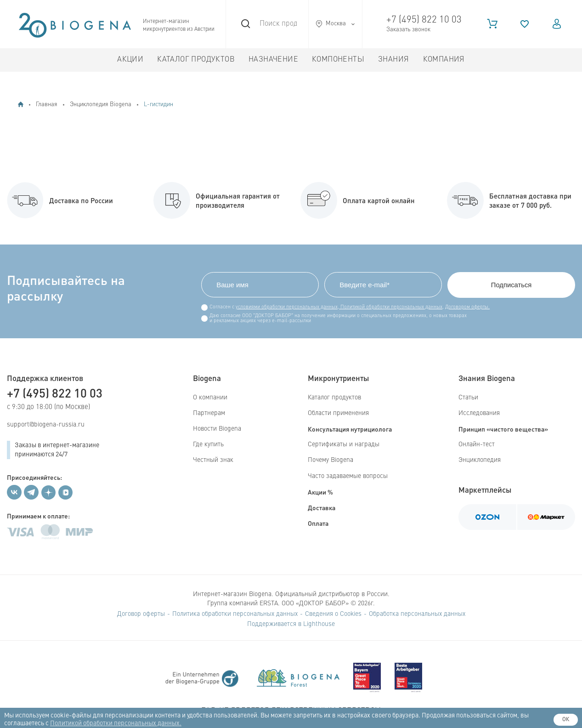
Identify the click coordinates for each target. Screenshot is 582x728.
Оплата (318, 523)
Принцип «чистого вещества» (503, 429)
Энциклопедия (480, 461)
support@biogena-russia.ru (46, 425)
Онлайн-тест (477, 444)
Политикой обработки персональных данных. (116, 723)
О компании (210, 398)
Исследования (479, 413)
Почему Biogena (331, 461)
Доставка (322, 507)
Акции (130, 60)
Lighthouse (319, 624)
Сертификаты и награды (344, 444)
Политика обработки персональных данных (235, 614)
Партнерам (209, 413)
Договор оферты (141, 614)
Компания (444, 60)
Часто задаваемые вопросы (348, 476)
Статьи (468, 398)
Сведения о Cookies (333, 614)
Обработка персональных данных (417, 614)
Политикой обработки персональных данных (389, 307)
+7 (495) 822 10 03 (424, 20)
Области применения (338, 413)
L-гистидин (158, 105)
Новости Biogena (217, 429)
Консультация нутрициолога (350, 429)
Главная (47, 105)
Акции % (320, 492)
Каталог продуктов (196, 60)
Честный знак (213, 461)
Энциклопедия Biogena (101, 105)
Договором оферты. (466, 307)
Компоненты (338, 60)
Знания (393, 60)
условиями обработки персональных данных (285, 307)
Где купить (208, 444)
